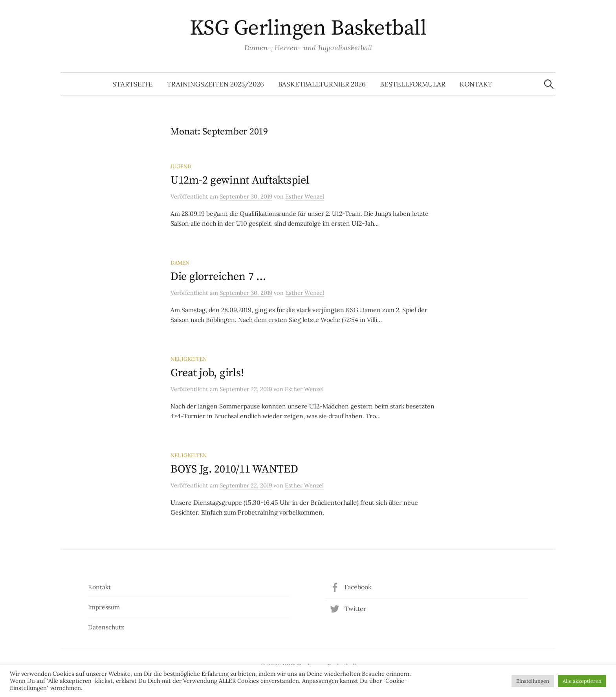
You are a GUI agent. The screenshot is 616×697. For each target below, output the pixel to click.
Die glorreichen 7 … (218, 277)
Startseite (133, 84)
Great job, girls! (207, 373)
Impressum (104, 607)
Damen (180, 263)
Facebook (358, 587)
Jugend (181, 166)
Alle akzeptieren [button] (582, 681)
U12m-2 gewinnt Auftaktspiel (240, 180)
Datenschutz (106, 627)
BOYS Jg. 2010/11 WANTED (234, 469)
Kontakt (476, 84)
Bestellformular (413, 84)
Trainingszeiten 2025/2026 (215, 84)
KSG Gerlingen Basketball (308, 28)
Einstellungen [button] (533, 681)
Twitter (355, 609)
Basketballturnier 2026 (322, 84)
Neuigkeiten (189, 359)
